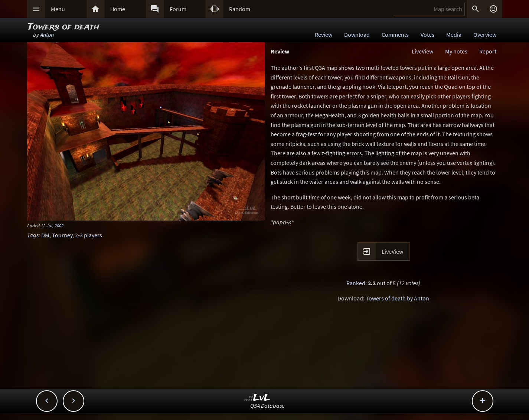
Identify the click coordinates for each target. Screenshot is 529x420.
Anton (47, 35)
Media (454, 35)
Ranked (356, 283)
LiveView (422, 51)
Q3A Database (267, 406)
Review (324, 35)
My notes (456, 51)
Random (240, 9)
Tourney (62, 235)
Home (118, 9)
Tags (33, 235)
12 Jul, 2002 (52, 225)
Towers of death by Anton (397, 298)
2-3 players (89, 235)
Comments (395, 35)
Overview (485, 35)
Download (357, 35)
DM (45, 235)
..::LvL (257, 398)
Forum (178, 9)
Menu (58, 9)
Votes (427, 35)
